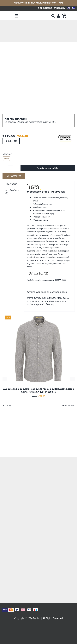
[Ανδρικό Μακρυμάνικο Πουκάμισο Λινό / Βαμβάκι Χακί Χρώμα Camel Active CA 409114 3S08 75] (39, 349)
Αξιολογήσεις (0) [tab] (12, 192)
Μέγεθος (7, 154)
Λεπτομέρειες (69, 405)
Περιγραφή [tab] (11, 184)
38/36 (6, 158)
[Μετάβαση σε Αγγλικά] (69, 8)
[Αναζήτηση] (53, 16)
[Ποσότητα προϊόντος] (10, 168)
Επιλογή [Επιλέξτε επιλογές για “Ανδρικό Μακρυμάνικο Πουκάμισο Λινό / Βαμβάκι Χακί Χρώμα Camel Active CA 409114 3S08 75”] (8, 405)
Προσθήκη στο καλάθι (47, 168)
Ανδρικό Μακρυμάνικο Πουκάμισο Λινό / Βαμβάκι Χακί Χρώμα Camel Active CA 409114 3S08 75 (39, 390)
